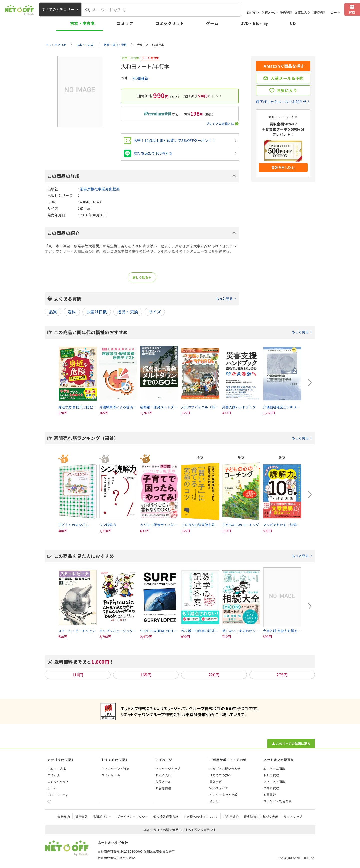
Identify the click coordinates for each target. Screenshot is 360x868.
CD (293, 23)
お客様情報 (163, 788)
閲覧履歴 (319, 12)
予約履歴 (286, 12)
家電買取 (270, 794)
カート (336, 12)
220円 (214, 675)
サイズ (155, 312)
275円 (282, 675)
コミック (125, 23)
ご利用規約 (231, 816)
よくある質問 (145, 299)
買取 (352, 12)
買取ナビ (216, 781)
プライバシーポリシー (133, 816)
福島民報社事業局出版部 (100, 189)
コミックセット (170, 23)
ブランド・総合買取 (277, 801)
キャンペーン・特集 (115, 768)
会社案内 (64, 816)
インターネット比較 (223, 794)
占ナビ (214, 801)
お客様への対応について (201, 816)
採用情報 (81, 816)
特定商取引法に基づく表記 (116, 858)
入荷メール (269, 12)
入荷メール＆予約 (287, 78)
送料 (72, 312)
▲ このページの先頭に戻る (291, 743)
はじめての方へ (220, 775)
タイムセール (111, 775)
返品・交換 (128, 312)
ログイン (253, 12)
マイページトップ (168, 768)
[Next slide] (310, 383)
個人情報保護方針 (166, 816)
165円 (146, 675)
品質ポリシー (102, 816)
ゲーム (212, 23)
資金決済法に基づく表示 (261, 816)
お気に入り (302, 12)
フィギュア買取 (274, 781)
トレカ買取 (271, 775)
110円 (78, 675)
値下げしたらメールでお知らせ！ (283, 102)
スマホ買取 (271, 788)
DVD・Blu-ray (254, 23)
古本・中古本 (83, 23)
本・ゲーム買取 (274, 768)
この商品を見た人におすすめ (183, 556)
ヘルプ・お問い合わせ (225, 768)
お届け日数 (97, 312)
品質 (53, 312)
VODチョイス (219, 788)
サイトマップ (293, 816)
